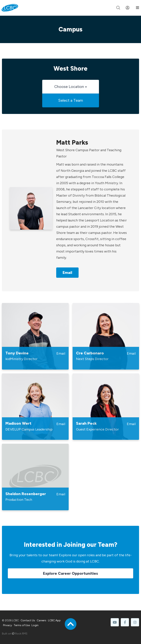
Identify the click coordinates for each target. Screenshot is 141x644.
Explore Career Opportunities (70, 573)
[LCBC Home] (10, 8)
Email (67, 273)
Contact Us (28, 620)
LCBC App (54, 620)
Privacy (7, 625)
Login (35, 625)
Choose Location (71, 87)
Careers (42, 620)
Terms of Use (22, 625)
